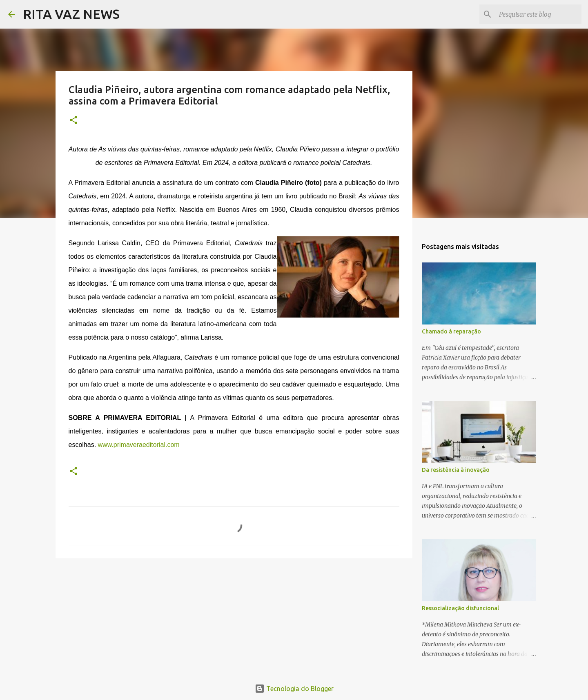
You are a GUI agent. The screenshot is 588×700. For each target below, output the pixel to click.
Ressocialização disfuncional (460, 608)
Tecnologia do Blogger (294, 689)
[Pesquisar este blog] (539, 14)
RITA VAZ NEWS (71, 14)
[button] (73, 121)
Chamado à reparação (451, 331)
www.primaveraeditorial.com (139, 445)
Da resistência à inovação (456, 470)
